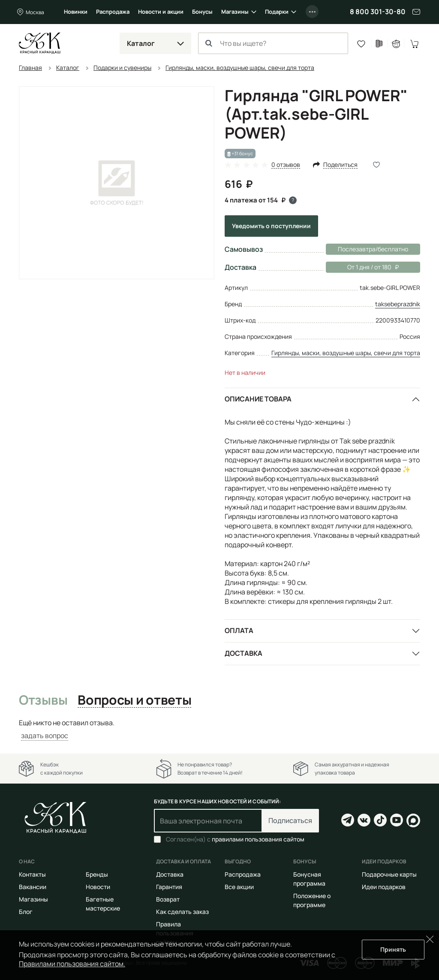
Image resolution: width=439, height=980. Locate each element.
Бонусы (202, 12)
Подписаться (290, 820)
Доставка (244, 653)
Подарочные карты (389, 874)
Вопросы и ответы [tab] (134, 700)
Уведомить (271, 226)
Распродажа (113, 12)
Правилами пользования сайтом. (72, 964)
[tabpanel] (219, 729)
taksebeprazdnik (398, 304)
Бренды (97, 874)
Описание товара (258, 399)
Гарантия (169, 887)
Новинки (76, 12)
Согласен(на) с (235, 839)
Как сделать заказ (182, 912)
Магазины (235, 12)
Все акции (239, 887)
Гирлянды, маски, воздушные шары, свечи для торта (346, 353)
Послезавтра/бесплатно (373, 249)
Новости (98, 887)
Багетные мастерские (103, 904)
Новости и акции (161, 12)
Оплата (239, 630)
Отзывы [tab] (43, 700)
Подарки (277, 12)
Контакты (32, 874)
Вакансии (33, 887)
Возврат (168, 899)
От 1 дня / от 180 (362, 267)
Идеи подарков (384, 887)
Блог (26, 912)
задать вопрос (45, 736)
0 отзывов (286, 165)
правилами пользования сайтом (258, 839)
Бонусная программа (309, 879)
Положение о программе (312, 900)
